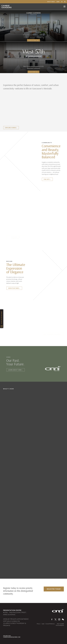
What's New (51, 2)
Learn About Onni (16, 370)
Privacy (39, 624)
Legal (43, 624)
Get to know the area (53, 334)
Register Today (54, 589)
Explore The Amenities (16, 238)
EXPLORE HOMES (11, 128)
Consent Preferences (50, 624)
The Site (47, 179)
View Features (14, 288)
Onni (58, 2)
